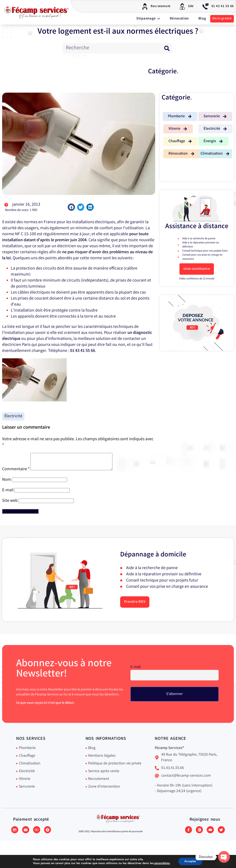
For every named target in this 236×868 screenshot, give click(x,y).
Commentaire (16, 472)
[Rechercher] (167, 48)
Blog (202, 19)
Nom (7, 483)
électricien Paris (16, 345)
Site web (10, 504)
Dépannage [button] (148, 19)
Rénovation (179, 19)
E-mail (8, 494)
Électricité (13, 416)
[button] (71, 207)
